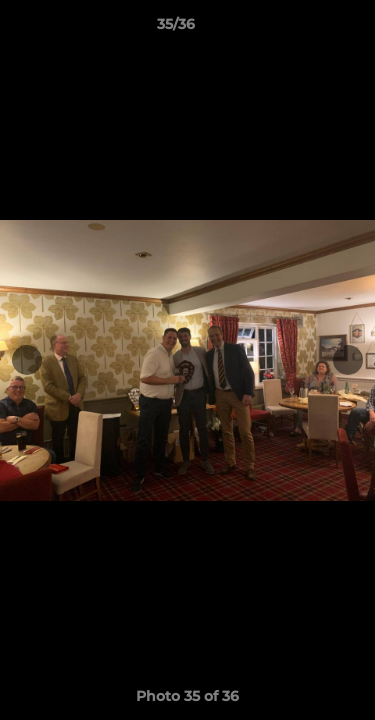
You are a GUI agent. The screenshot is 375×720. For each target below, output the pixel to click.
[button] (303, 29)
